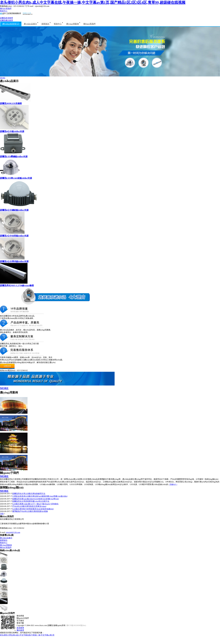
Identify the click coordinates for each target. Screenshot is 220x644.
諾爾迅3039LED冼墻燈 (11, 103)
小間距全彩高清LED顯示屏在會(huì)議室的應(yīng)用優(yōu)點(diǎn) (40, 496)
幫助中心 (4, 11)
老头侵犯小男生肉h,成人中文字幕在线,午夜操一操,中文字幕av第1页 (27, 635)
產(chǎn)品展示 (30, 24)
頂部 (2, 514)
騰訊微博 (20, 630)
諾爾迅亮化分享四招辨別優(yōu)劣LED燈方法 (31, 501)
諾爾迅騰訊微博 (6, 20)
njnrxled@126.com (13, 532)
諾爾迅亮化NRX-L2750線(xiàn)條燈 (17, 285)
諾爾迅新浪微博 (6, 18)
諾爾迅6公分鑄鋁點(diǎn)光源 (14, 210)
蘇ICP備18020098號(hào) (76, 625)
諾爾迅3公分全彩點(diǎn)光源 (14, 236)
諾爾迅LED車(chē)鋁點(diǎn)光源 (16, 178)
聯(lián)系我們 (6, 9)
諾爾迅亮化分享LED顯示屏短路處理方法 (29, 494)
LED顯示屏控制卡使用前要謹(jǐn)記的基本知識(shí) (33, 509)
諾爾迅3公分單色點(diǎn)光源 (14, 261)
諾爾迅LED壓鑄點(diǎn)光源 (14, 157)
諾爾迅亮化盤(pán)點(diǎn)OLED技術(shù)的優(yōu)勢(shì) (36, 499)
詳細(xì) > (173, 484)
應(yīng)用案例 (73, 24)
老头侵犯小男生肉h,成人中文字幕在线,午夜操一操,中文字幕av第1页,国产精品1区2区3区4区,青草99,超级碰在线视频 (93, 2)
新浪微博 (20, 628)
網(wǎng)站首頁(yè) (11, 24)
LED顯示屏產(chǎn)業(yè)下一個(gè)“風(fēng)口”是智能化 (35, 504)
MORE (3, 78)
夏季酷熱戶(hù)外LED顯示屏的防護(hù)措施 (30, 511)
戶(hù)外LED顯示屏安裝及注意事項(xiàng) (29, 506)
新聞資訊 (45, 24)
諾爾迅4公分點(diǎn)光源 (12, 131)
